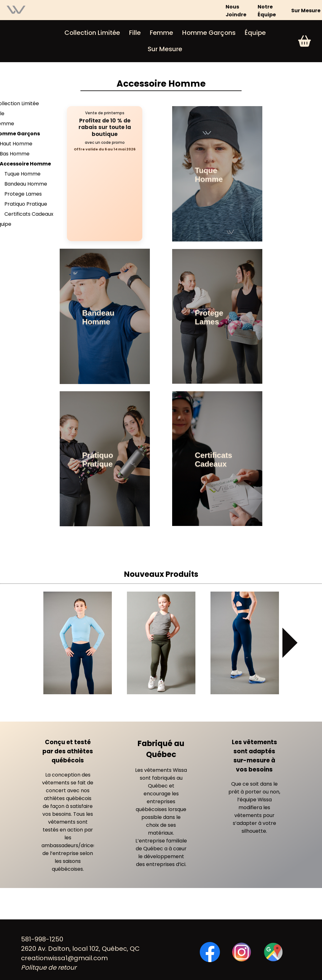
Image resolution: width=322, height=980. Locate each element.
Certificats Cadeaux (29, 214)
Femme (161, 33)
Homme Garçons (209, 33)
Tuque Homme (22, 174)
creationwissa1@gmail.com (64, 958)
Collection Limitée (92, 33)
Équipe (255, 33)
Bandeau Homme (26, 184)
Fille (135, 33)
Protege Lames (23, 194)
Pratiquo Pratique (26, 204)
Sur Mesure (306, 11)
